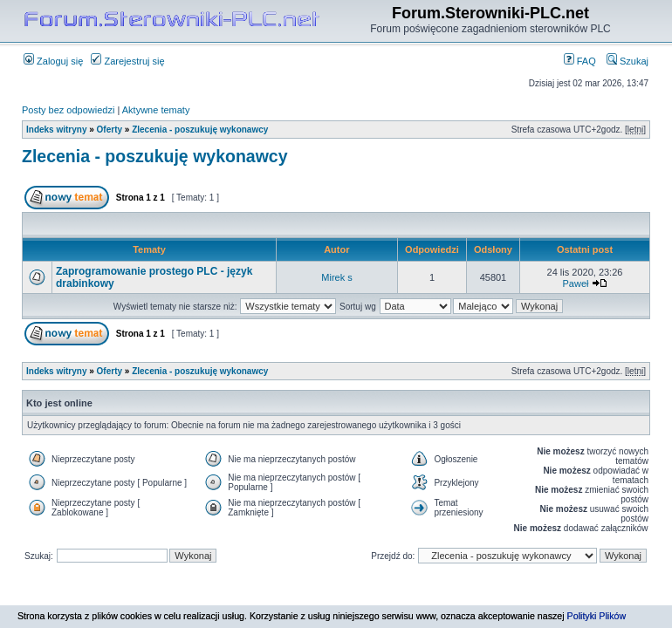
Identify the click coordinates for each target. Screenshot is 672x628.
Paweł (575, 283)
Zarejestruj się (127, 61)
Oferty (110, 130)
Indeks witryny (56, 130)
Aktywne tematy (156, 110)
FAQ (580, 61)
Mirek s (336, 277)
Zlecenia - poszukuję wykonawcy (200, 130)
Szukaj (627, 61)
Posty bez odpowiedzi (68, 110)
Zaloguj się (53, 61)
